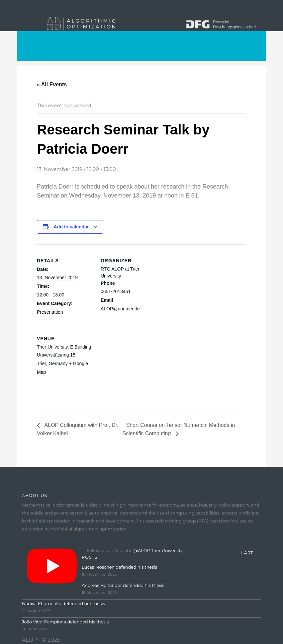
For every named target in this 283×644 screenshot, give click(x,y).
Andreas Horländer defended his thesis (123, 585)
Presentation (50, 312)
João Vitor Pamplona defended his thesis (65, 622)
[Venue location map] (136, 368)
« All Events (52, 84)
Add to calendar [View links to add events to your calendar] (71, 227)
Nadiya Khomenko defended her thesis (63, 604)
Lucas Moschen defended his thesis (119, 567)
